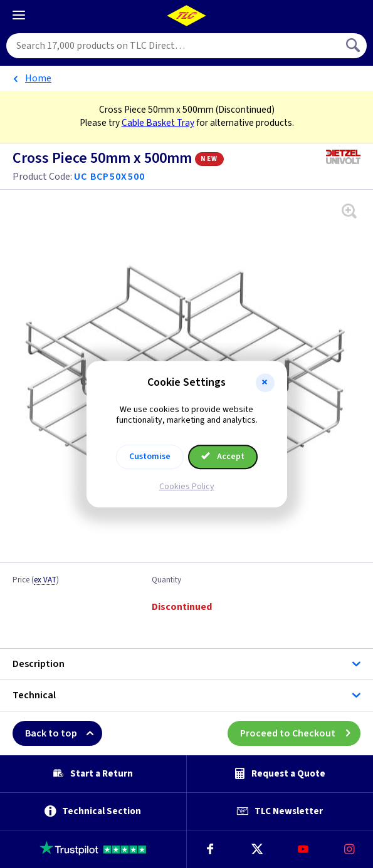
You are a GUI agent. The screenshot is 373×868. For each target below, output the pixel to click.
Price (36, 581)
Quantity (166, 581)
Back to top (64, 733)
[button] (265, 383)
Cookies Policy (187, 487)
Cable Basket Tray (158, 123)
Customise (150, 457)
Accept (223, 457)
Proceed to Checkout (300, 733)
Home (38, 78)
